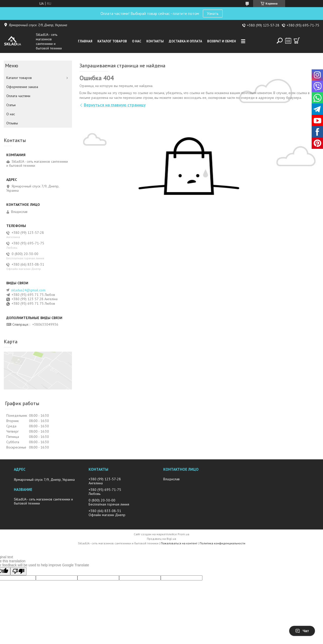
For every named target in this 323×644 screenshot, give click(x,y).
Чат (302, 631)
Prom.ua (183, 534)
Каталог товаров (112, 41)
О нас (137, 41)
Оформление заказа (22, 87)
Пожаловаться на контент (179, 543)
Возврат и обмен (222, 41)
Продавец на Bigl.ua (161, 539)
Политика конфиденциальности (222, 543)
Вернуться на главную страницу (115, 105)
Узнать (213, 13)
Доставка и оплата (185, 41)
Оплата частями (18, 96)
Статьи (11, 105)
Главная (85, 41)
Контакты (155, 41)
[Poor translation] (18, 571)
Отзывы (12, 123)
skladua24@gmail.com (28, 290)
